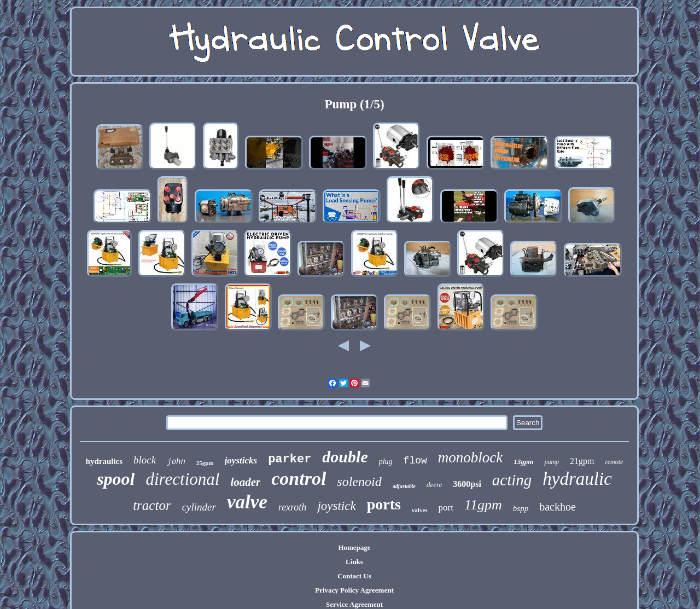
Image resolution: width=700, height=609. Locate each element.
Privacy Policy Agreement (354, 590)
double (345, 457)
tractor (152, 505)
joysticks (241, 460)
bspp (521, 508)
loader (245, 482)
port (446, 507)
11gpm (483, 505)
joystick (336, 506)
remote (614, 462)
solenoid (359, 482)
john (176, 462)
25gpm (205, 463)
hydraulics (104, 461)
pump (552, 462)
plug (386, 462)
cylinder (199, 507)
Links (354, 562)
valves (420, 510)
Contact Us (354, 576)
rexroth (293, 507)
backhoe (558, 507)
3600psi (467, 484)
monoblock (470, 457)
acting (512, 480)
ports (384, 504)
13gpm (523, 462)
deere (434, 485)
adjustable (404, 486)
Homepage (354, 547)
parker (290, 459)
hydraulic (577, 479)
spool (116, 479)
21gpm (582, 461)
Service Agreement (354, 604)
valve (247, 502)
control (299, 478)
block (145, 460)
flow (415, 461)
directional (182, 479)
